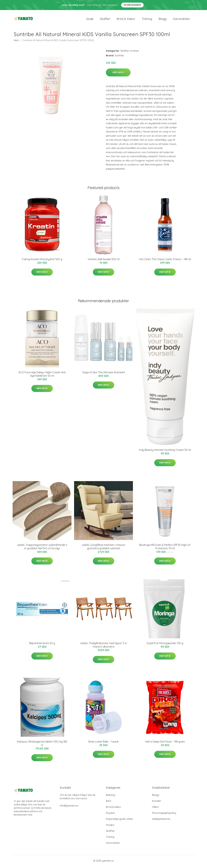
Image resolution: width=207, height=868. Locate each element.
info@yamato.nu (69, 807)
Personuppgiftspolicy (164, 815)
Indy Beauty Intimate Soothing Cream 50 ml (165, 452)
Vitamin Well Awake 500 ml (104, 261)
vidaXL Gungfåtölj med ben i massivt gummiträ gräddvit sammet (104, 548)
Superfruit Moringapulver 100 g (165, 645)
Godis (90, 20)
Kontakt (156, 803)
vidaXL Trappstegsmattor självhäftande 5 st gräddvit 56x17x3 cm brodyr (42, 548)
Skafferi (105, 20)
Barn (109, 803)
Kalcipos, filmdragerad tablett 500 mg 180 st (42, 745)
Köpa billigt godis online (119, 821)
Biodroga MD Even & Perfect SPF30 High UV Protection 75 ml (165, 548)
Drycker (110, 815)
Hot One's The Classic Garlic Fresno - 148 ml (165, 261)
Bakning (110, 797)
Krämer (135, 52)
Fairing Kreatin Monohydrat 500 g (42, 261)
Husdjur (110, 827)
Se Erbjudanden (132, 5)
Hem (16, 42)
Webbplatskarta (161, 821)
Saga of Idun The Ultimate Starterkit (104, 374)
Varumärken (181, 20)
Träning (147, 20)
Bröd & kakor (126, 20)
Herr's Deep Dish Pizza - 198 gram (165, 743)
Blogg (162, 20)
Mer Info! (118, 74)
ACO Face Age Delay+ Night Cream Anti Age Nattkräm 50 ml (42, 376)
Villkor (155, 809)
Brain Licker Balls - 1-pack (103, 743)
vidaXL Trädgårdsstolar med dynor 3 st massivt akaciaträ (104, 647)
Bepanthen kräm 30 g (42, 645)
